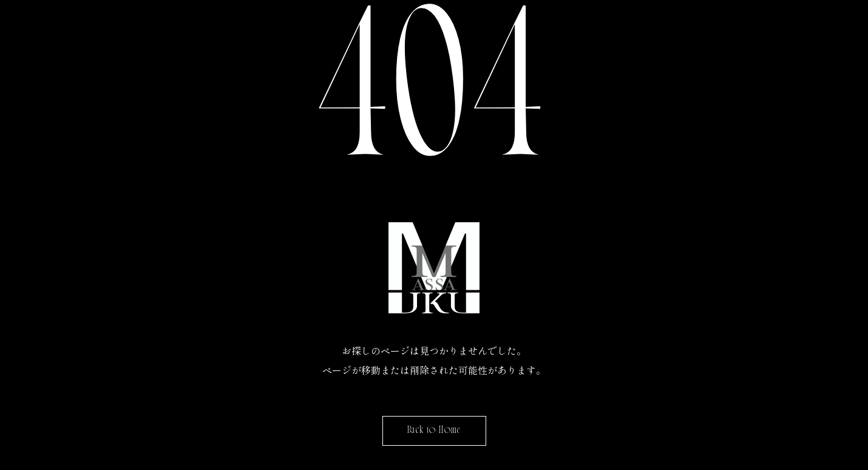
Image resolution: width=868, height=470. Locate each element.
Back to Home (434, 431)
